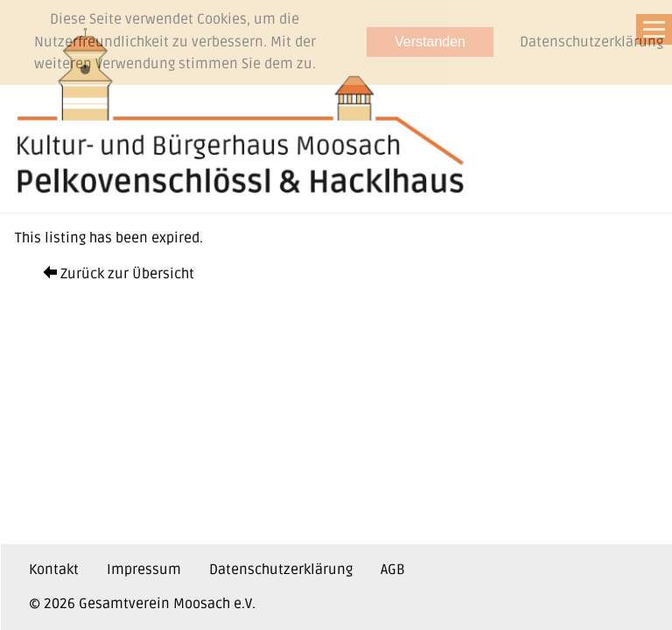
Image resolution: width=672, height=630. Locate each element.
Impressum (144, 570)
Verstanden (430, 42)
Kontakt (54, 570)
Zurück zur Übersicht (119, 274)
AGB (393, 570)
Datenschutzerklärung (281, 570)
